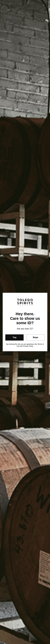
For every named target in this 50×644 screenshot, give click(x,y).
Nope (35, 337)
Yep (14, 337)
